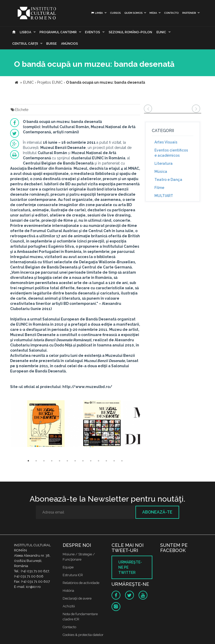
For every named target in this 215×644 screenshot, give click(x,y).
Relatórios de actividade (81, 583)
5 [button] (60, 461)
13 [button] (122, 461)
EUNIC (161, 32)
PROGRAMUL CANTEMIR (58, 32)
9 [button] (91, 461)
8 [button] (83, 461)
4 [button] (52, 461)
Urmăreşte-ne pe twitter (130, 567)
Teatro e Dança (168, 180)
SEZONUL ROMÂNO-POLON (130, 32)
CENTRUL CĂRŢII (25, 44)
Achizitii (69, 606)
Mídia (153, 13)
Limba (97, 13)
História (68, 591)
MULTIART (164, 196)
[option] (46, 424)
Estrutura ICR (73, 575)
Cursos (115, 13)
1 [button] (28, 461)
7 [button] (75, 461)
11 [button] (106, 461)
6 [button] (67, 461)
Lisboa (25, 32)
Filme (159, 188)
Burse (51, 44)
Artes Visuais (166, 142)
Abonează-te (157, 512)
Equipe (68, 567)
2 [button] (36, 461)
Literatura (164, 163)
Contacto (171, 13)
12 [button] (114, 461)
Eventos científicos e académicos (171, 153)
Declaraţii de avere (77, 598)
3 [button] (44, 461)
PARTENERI (189, 13)
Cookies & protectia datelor (83, 635)
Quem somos (133, 13)
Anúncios (70, 44)
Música (161, 172)
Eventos (93, 32)
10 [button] (99, 461)
